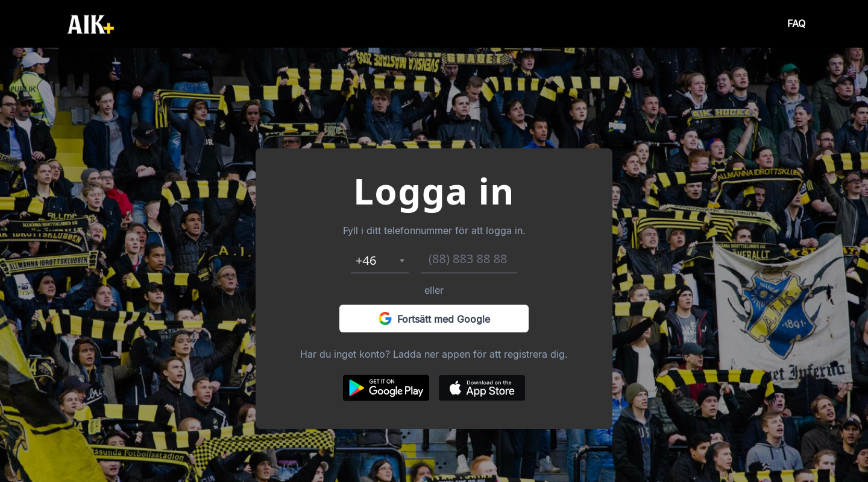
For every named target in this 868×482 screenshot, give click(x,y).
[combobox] (380, 261)
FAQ (796, 24)
